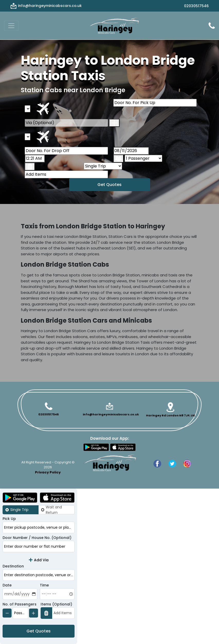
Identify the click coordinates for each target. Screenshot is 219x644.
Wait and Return (54, 510)
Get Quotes (109, 185)
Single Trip (19, 510)
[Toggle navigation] (11, 26)
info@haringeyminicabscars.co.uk (50, 6)
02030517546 (196, 6)
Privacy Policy (48, 472)
